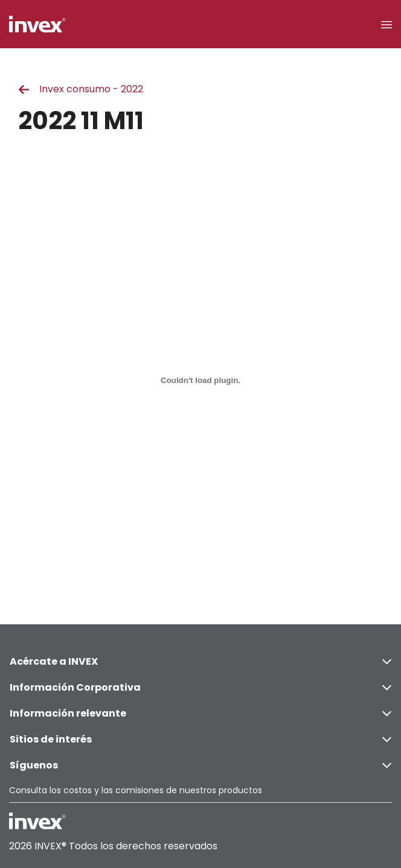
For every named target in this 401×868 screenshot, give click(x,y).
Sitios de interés (200, 739)
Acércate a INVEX (200, 661)
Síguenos (200, 765)
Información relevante (200, 713)
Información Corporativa (200, 687)
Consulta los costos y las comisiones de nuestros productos (136, 790)
